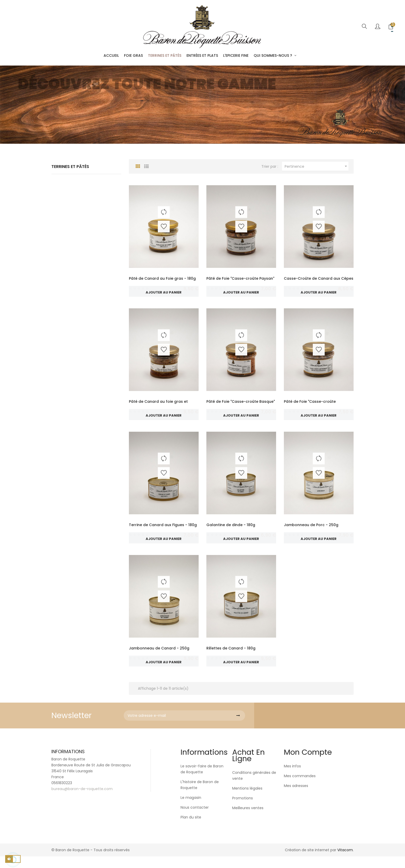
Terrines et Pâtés (70, 167)
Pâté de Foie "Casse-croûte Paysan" (240, 278)
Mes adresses (296, 797)
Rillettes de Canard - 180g (231, 657)
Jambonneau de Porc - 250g (311, 531)
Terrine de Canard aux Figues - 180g (163, 531)
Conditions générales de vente (254, 787)
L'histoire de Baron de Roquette (200, 796)
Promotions (243, 810)
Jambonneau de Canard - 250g (159, 657)
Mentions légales (247, 800)
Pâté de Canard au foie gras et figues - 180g (158, 407)
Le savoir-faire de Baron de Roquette (202, 781)
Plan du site (191, 829)
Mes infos (292, 778)
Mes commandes (300, 787)
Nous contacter (195, 819)
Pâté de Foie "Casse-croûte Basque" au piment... (241, 407)
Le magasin (191, 809)
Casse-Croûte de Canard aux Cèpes (319, 278)
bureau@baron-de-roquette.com (82, 800)
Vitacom (345, 862)
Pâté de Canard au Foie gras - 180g (162, 278)
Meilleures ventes (248, 819)
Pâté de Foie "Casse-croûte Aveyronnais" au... (310, 407)
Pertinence (317, 166)
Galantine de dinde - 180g (231, 531)
